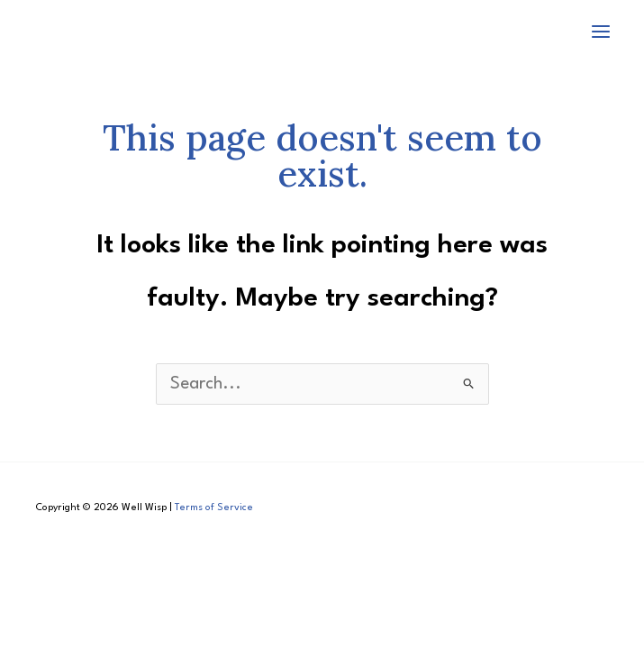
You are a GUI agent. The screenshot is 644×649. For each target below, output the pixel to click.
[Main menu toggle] (601, 31)
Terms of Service (214, 508)
